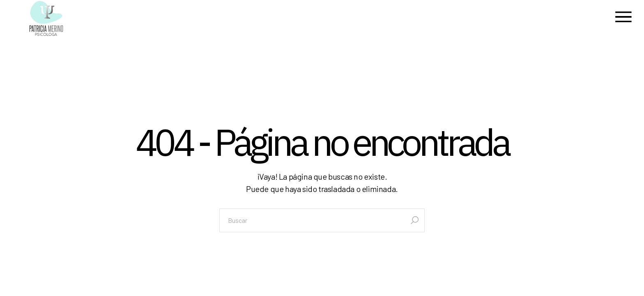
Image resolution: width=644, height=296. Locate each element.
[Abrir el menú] (623, 18)
